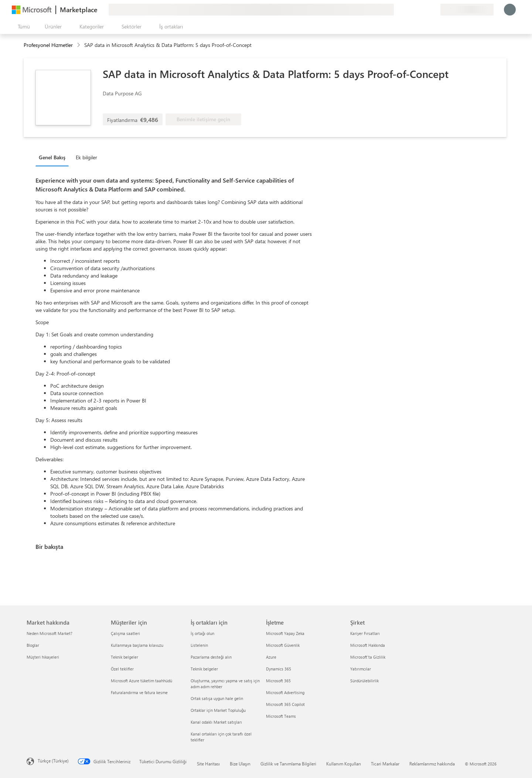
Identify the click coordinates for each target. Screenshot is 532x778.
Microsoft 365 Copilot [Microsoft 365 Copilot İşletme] (285, 704)
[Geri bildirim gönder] (408, 10)
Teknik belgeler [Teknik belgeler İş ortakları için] (204, 669)
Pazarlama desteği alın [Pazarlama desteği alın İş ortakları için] (211, 657)
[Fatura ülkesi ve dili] (467, 10)
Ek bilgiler (86, 157)
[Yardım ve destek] (417, 10)
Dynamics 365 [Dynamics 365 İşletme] (279, 669)
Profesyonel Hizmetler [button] (48, 45)
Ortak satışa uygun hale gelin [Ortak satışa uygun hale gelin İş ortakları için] (217, 698)
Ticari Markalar (385, 764)
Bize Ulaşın (240, 764)
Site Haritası (208, 764)
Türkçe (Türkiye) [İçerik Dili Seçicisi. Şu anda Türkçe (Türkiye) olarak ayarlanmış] (53, 761)
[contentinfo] (79, 45)
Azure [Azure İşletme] (271, 657)
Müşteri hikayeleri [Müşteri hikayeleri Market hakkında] (43, 657)
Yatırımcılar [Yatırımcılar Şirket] (361, 669)
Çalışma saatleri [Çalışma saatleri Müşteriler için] (125, 633)
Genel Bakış (52, 157)
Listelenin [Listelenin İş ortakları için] (199, 645)
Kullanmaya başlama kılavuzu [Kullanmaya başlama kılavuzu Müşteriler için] (137, 645)
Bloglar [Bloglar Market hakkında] (33, 645)
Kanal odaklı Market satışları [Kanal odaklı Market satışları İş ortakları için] (216, 722)
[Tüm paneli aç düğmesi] (22, 27)
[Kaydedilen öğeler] (426, 10)
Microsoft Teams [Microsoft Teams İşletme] (281, 716)
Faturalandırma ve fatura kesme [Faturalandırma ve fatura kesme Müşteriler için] (139, 692)
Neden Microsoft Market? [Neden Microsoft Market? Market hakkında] (50, 633)
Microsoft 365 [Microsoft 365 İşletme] (278, 681)
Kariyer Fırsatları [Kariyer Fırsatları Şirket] (365, 633)
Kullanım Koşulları (344, 764)
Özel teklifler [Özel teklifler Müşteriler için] (122, 669)
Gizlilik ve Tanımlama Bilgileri (288, 764)
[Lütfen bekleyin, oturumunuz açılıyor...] (510, 10)
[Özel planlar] (434, 10)
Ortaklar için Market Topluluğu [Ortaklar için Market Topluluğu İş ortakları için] (218, 710)
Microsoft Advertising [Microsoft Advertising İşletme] (285, 692)
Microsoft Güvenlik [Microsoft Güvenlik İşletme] (283, 645)
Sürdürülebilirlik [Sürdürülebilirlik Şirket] (364, 681)
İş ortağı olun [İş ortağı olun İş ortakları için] (202, 633)
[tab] (54, 157)
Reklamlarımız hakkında (432, 764)
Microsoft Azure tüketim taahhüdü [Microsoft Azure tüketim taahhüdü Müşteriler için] (141, 681)
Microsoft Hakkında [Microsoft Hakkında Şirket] (368, 645)
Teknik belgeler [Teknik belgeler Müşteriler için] (125, 657)
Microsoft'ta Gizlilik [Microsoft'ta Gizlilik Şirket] (368, 657)
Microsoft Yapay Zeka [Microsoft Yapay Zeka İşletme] (285, 633)
